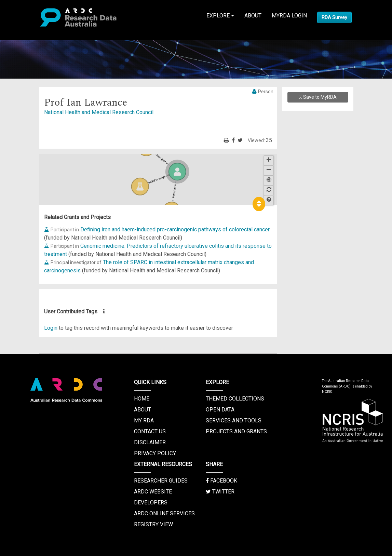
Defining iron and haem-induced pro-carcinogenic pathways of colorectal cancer (175, 229)
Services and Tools (234, 421)
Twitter (220, 492)
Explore (220, 16)
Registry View (153, 524)
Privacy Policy (155, 453)
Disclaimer (150, 442)
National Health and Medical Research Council (99, 112)
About (253, 16)
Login (51, 328)
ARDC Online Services (164, 513)
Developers (151, 503)
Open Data (220, 410)
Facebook (221, 481)
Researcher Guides (161, 481)
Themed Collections (235, 399)
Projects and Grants (236, 431)
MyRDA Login (289, 16)
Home (142, 399)
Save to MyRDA (318, 97)
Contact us (150, 431)
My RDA (144, 421)
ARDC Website (153, 492)
